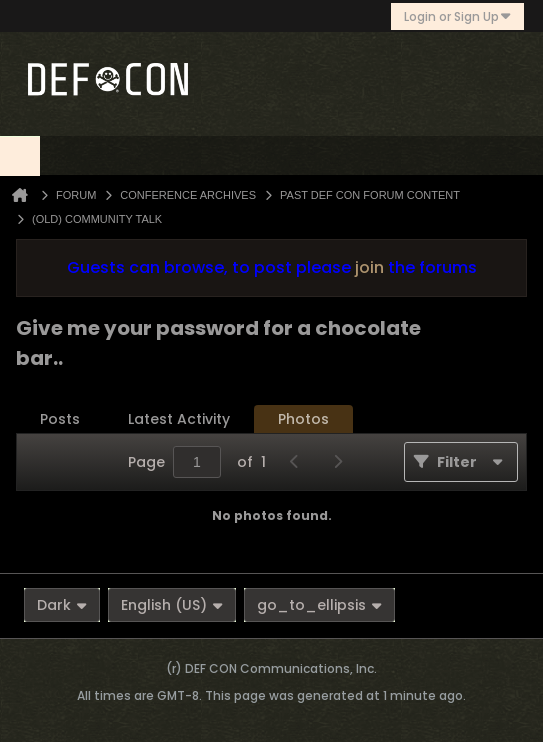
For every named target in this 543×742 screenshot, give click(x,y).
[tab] (60, 419)
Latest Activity (179, 419)
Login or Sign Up (457, 16)
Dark (62, 605)
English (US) (172, 605)
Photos (303, 419)
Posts (60, 419)
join (369, 267)
